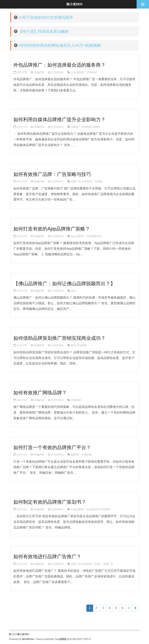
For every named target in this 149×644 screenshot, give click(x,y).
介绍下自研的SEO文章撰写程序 (46, 17)
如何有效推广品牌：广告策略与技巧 (52, 174)
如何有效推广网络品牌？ (40, 393)
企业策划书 (93, 509)
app (73, 236)
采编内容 (39, 72)
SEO (73, 291)
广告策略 (97, 181)
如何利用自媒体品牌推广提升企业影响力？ (59, 119)
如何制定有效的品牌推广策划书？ (50, 502)
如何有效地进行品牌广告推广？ (47, 556)
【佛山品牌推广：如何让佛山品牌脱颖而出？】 (64, 283)
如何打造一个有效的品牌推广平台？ (52, 447)
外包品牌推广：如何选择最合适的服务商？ (59, 65)
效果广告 (108, 564)
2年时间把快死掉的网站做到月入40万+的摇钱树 (60, 45)
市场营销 (92, 72)
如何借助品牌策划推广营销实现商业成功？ (59, 338)
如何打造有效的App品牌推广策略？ (52, 229)
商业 (73, 345)
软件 (100, 236)
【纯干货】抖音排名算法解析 (44, 31)
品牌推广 (76, 127)
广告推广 (97, 564)
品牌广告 (76, 181)
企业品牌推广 (78, 72)
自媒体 (96, 127)
